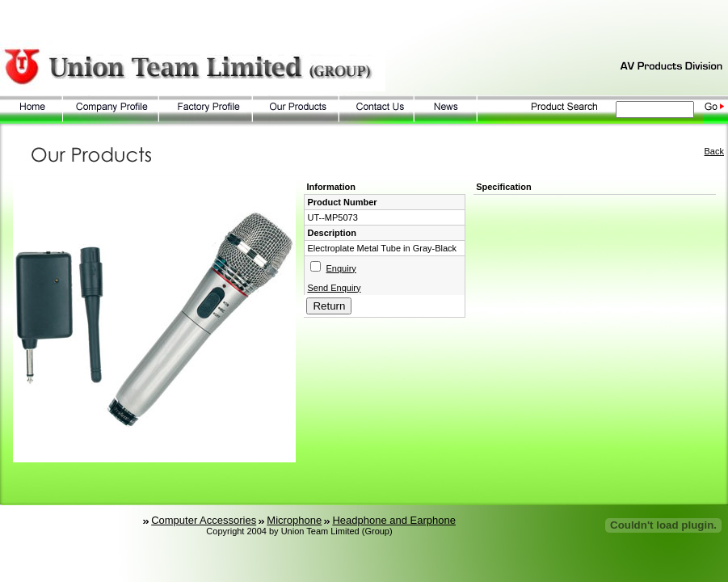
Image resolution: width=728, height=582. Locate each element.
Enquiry (341, 268)
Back (714, 151)
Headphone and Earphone (394, 520)
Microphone (294, 520)
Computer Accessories (204, 520)
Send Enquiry (334, 288)
